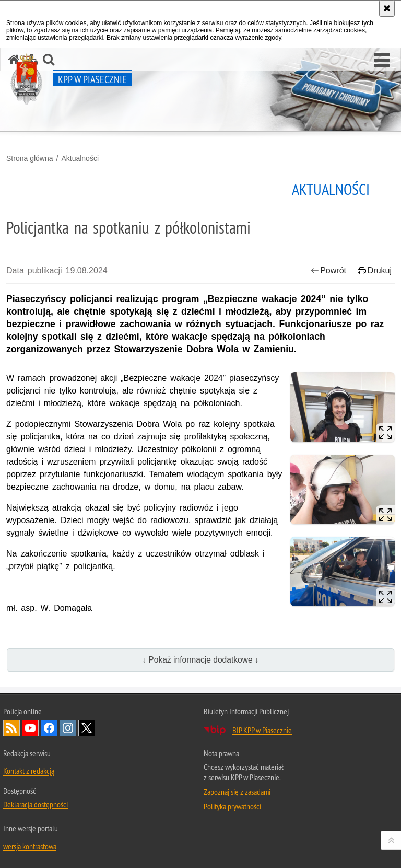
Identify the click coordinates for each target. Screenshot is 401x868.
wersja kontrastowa (30, 846)
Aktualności (80, 158)
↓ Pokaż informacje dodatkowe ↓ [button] (200, 660)
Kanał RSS (11, 728)
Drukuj (375, 270)
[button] (382, 61)
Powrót (328, 270)
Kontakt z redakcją (29, 771)
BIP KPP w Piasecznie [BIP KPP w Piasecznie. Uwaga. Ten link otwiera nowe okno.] (262, 730)
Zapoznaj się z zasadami (237, 792)
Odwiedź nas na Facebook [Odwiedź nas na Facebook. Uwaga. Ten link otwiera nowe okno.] (49, 728)
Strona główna (30, 158)
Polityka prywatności (232, 806)
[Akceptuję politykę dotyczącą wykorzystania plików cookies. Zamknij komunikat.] (387, 8)
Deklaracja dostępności (36, 804)
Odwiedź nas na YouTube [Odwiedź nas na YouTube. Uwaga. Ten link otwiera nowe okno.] (30, 728)
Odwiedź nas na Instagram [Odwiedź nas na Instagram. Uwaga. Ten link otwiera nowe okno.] (68, 728)
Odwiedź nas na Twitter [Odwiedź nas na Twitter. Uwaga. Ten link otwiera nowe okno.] (87, 728)
